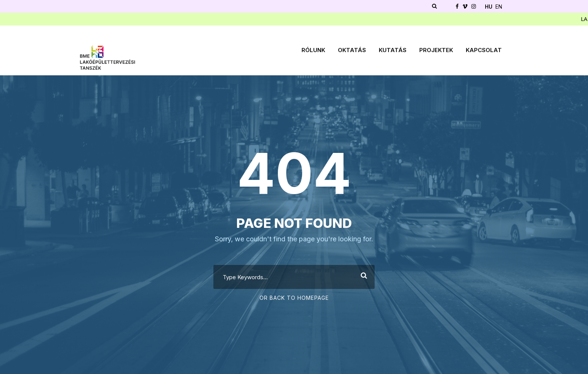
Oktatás (352, 50)
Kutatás (393, 50)
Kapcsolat (484, 50)
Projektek (436, 50)
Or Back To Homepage (294, 298)
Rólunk (313, 50)
